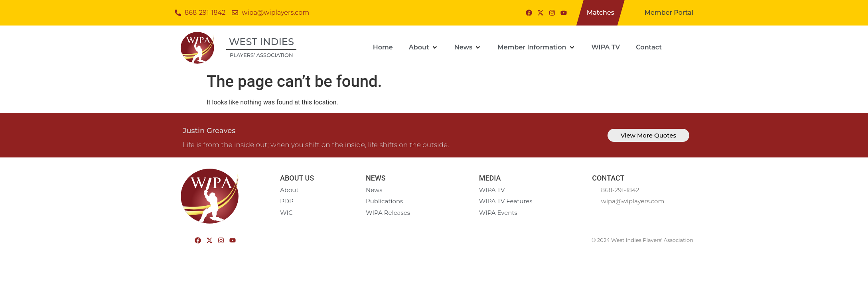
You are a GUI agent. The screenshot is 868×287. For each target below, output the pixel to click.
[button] (424, 47)
